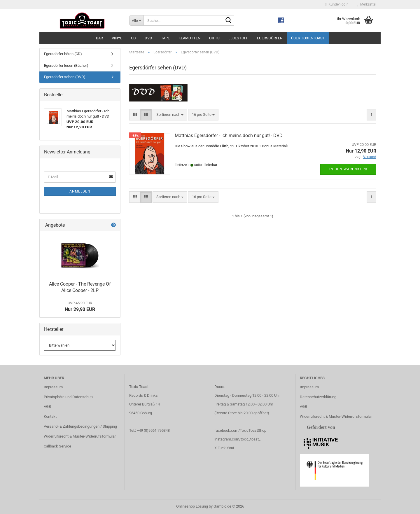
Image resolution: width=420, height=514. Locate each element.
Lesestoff (238, 38)
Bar (99, 38)
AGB (47, 407)
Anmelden (80, 191)
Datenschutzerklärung (318, 397)
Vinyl (117, 38)
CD (133, 38)
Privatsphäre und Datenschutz (69, 397)
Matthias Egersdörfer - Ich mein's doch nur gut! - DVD (229, 136)
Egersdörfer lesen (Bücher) (66, 65)
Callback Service (57, 446)
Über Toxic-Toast (308, 38)
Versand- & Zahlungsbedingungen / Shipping (80, 426)
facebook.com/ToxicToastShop (240, 430)
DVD (148, 38)
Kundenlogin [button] (337, 4)
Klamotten (189, 38)
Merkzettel (367, 4)
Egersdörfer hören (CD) (63, 54)
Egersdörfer (270, 38)
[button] (135, 115)
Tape (165, 38)
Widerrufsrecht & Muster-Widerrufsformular (80, 436)
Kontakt (50, 416)
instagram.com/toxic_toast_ (237, 439)
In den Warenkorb (348, 169)
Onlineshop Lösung (192, 506)
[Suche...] (136, 20)
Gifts (214, 38)
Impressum (53, 387)
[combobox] (170, 115)
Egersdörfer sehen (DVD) (65, 77)
